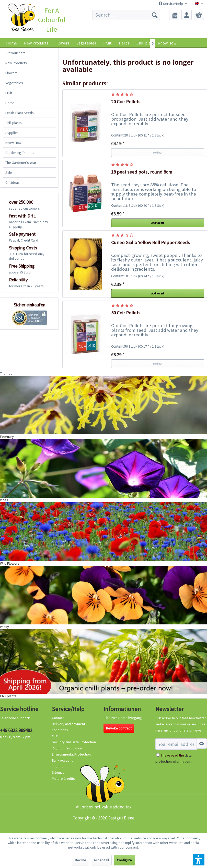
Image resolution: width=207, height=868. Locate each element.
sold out (158, 153)
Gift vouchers (15, 53)
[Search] (155, 15)
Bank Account (62, 760)
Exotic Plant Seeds (20, 113)
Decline (80, 860)
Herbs (10, 103)
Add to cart (158, 223)
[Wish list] (174, 15)
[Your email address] (176, 744)
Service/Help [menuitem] (171, 4)
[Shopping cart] (199, 15)
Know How (167, 43)
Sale (9, 173)
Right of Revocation (67, 748)
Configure (124, 860)
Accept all (101, 860)
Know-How (13, 143)
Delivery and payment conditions (68, 727)
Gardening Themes (20, 153)
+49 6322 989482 (16, 730)
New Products (16, 63)
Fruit (9, 93)
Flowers (11, 73)
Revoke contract (119, 728)
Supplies (12, 133)
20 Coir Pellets (126, 102)
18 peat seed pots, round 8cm (142, 172)
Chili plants (14, 123)
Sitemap (58, 772)
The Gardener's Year (21, 163)
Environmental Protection (71, 754)
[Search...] (126, 15)
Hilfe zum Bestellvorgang (123, 718)
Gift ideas (13, 182)
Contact (58, 718)
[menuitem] (126, 15)
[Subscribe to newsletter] (202, 744)
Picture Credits (63, 779)
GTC (55, 736)
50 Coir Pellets (126, 313)
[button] (199, 860)
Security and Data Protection (74, 742)
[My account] (187, 15)
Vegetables (14, 83)
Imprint (57, 767)
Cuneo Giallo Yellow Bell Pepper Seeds (151, 242)
